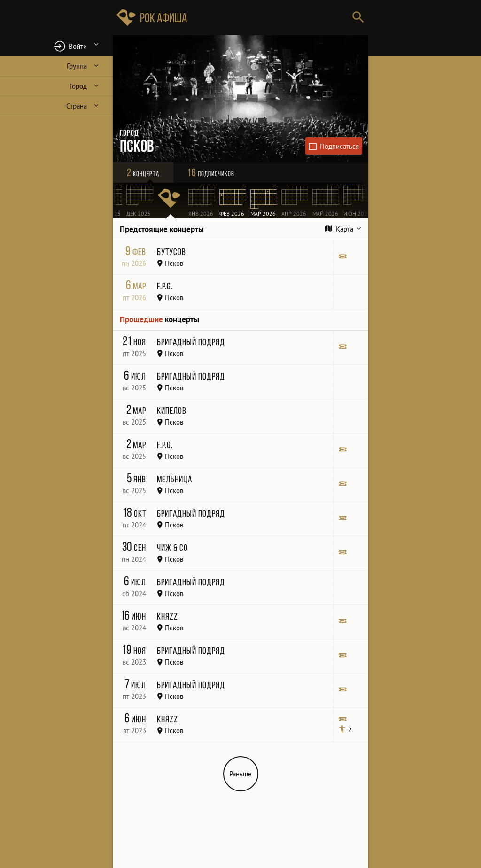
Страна (77, 106)
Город (78, 86)
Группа (77, 66)
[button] (56, 46)
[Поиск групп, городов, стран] (269, 18)
